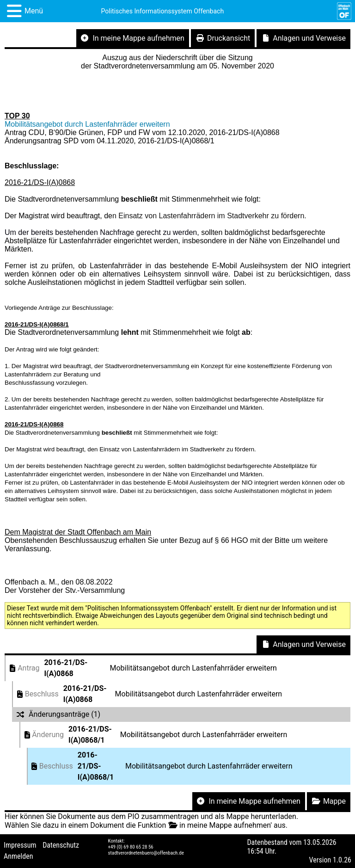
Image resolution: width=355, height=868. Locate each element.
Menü (34, 11)
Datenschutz (61, 845)
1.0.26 (342, 860)
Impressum (20, 845)
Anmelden (18, 856)
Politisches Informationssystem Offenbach (163, 11)
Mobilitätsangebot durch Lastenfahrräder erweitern (87, 124)
